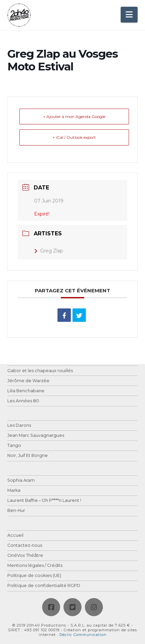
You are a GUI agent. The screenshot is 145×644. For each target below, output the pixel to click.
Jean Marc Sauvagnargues (36, 436)
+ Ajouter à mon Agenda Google (74, 116)
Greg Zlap (49, 251)
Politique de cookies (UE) (34, 576)
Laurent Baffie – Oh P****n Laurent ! (44, 501)
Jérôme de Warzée (28, 381)
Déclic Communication (83, 635)
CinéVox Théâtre (25, 556)
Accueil (15, 536)
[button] (129, 15)
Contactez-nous (25, 546)
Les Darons (19, 426)
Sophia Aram (21, 481)
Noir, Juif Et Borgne (28, 456)
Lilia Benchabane (26, 391)
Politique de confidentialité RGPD (44, 586)
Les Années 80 (23, 401)
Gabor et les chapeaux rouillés (40, 371)
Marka (14, 491)
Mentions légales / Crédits (35, 566)
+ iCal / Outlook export (74, 137)
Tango (14, 446)
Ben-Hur (16, 511)
